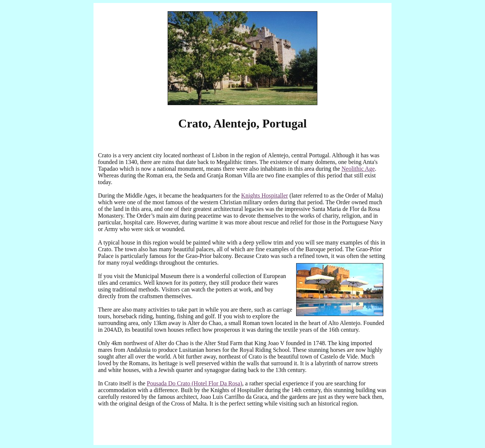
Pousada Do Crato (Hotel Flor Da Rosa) (194, 383)
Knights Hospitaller (264, 195)
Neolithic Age (358, 169)
